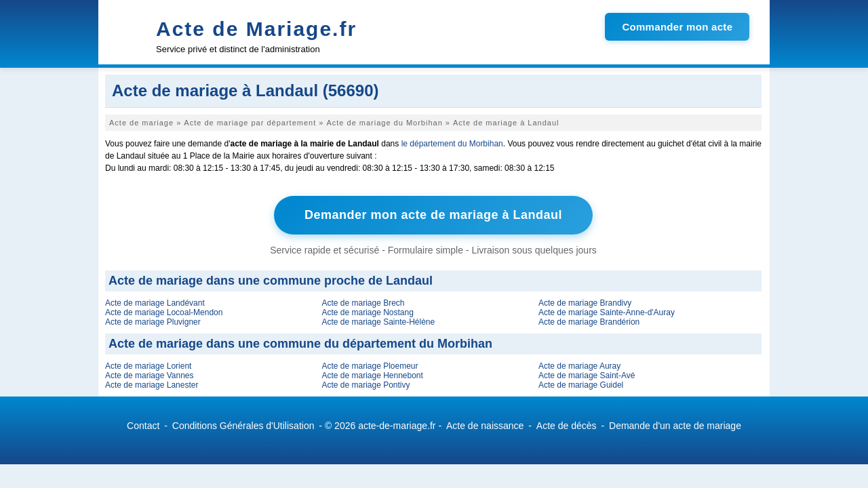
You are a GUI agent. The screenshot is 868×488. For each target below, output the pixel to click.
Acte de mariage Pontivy (366, 385)
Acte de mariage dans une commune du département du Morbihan (300, 344)
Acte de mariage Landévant (155, 303)
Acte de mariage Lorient (148, 366)
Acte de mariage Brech (363, 303)
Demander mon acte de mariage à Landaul (433, 215)
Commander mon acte (677, 27)
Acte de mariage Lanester (152, 385)
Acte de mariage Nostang (367, 312)
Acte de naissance (485, 426)
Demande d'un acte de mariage (675, 426)
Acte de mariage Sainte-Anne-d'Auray (607, 312)
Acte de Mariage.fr (256, 29)
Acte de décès (567, 426)
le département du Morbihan (452, 144)
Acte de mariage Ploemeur (370, 366)
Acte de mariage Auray (579, 366)
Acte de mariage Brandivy (585, 303)
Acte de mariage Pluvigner (153, 322)
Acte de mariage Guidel (581, 385)
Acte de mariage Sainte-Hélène (378, 322)
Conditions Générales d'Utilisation (243, 426)
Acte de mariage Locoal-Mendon (164, 312)
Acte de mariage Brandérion (589, 322)
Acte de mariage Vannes (150, 375)
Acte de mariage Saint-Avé (587, 375)
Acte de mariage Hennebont (372, 375)
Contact (143, 426)
